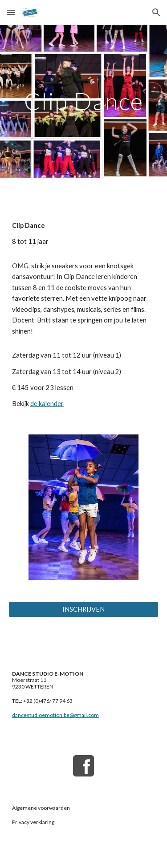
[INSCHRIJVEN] (84, 609)
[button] (11, 12)
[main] (84, 101)
